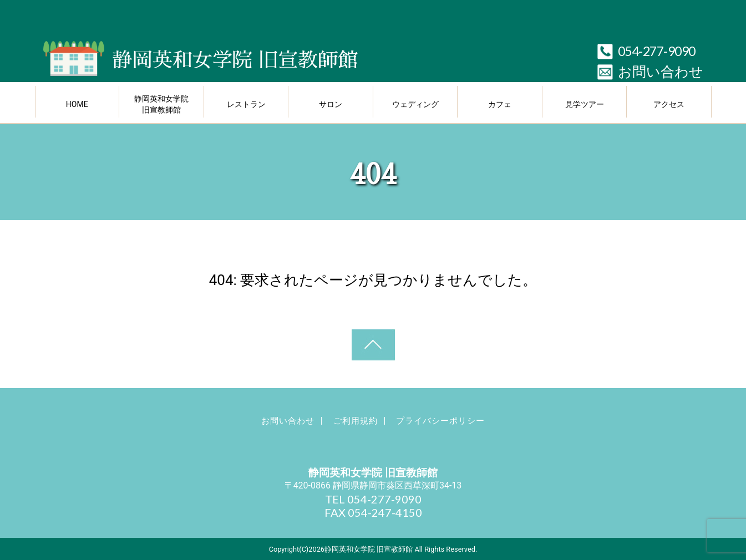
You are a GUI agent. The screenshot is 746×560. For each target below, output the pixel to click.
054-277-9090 (657, 51)
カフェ (500, 104)
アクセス (669, 104)
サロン (331, 104)
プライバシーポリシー (440, 421)
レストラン (246, 104)
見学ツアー (585, 104)
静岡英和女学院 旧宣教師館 (161, 104)
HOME (77, 104)
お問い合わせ (661, 72)
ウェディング (415, 104)
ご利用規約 (356, 421)
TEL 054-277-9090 (373, 499)
